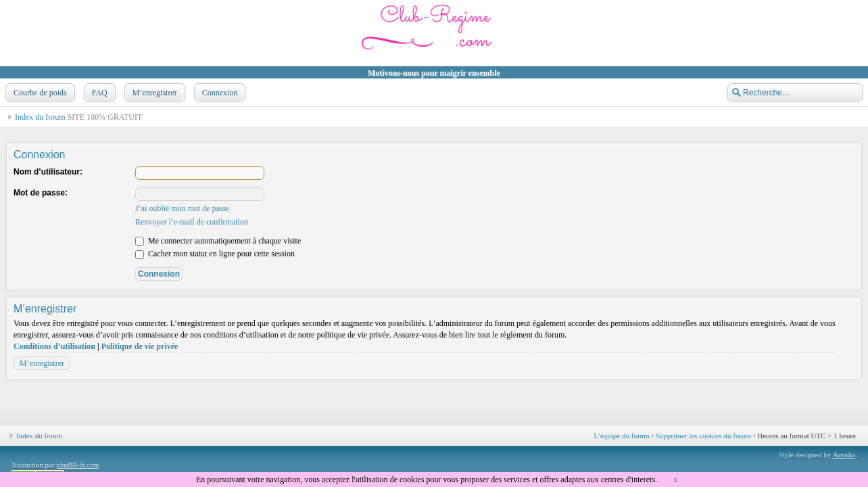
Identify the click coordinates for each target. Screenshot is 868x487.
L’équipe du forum (622, 436)
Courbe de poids (39, 93)
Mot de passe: (41, 193)
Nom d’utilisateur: (48, 172)
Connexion (219, 93)
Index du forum (40, 117)
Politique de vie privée (140, 346)
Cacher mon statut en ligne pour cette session (215, 254)
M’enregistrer (153, 93)
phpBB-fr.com (77, 465)
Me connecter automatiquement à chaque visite (218, 241)
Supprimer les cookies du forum (703, 436)
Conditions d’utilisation (54, 346)
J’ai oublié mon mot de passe (183, 208)
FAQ (98, 93)
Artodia (844, 455)
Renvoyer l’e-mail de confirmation (192, 222)
